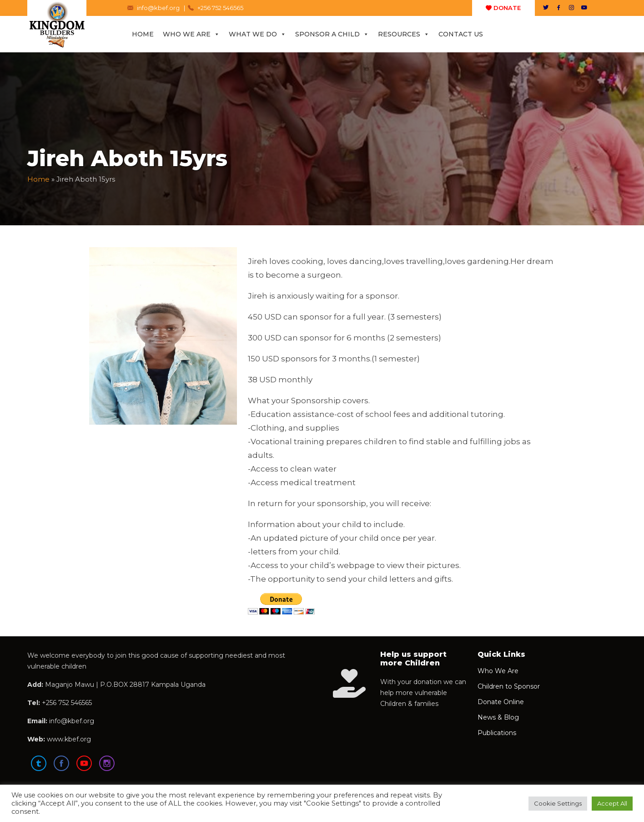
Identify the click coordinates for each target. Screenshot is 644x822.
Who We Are (191, 34)
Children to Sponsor (509, 686)
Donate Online (501, 702)
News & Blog (498, 717)
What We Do (257, 34)
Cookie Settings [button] (558, 803)
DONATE (503, 8)
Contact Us (461, 34)
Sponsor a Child (332, 34)
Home (143, 34)
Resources (404, 34)
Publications (497, 733)
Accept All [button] (612, 803)
